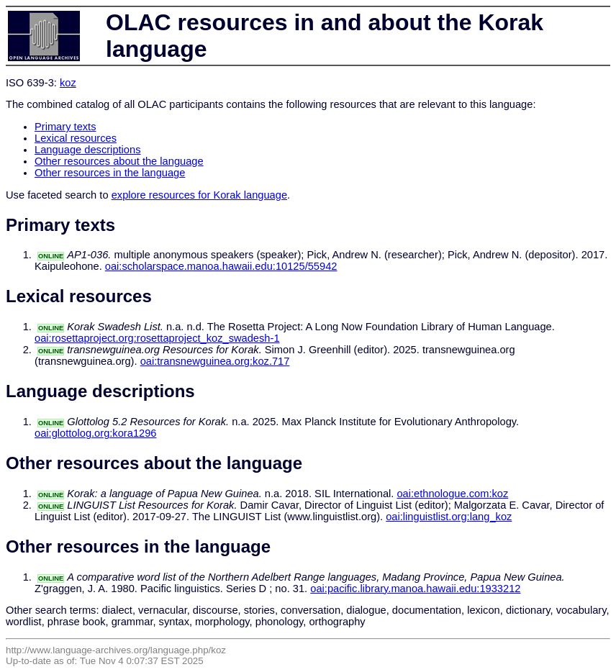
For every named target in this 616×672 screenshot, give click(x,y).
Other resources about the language (119, 161)
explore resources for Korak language (199, 195)
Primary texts (65, 127)
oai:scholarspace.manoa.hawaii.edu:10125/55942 (221, 266)
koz (68, 83)
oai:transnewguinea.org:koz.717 (215, 361)
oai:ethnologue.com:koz (452, 494)
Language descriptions (88, 150)
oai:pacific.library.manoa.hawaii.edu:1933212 (415, 589)
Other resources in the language (110, 173)
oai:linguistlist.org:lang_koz (449, 517)
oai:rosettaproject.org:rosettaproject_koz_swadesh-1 (157, 338)
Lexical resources (76, 138)
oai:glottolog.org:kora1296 (95, 433)
